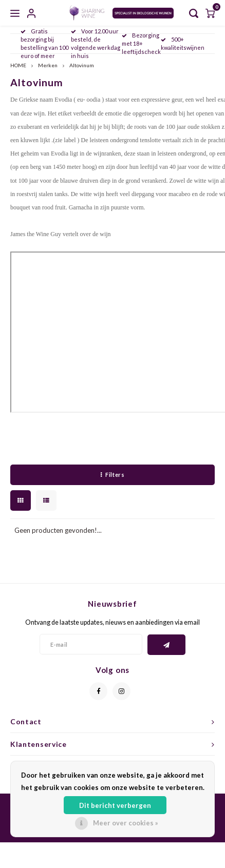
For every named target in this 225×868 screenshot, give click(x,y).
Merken (48, 65)
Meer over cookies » (126, 823)
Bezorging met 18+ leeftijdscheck (141, 43)
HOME (18, 65)
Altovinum (82, 65)
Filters (113, 475)
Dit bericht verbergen (115, 805)
